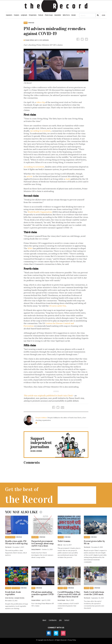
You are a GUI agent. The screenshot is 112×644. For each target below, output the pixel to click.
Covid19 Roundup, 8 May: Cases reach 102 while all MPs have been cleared (69, 594)
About (44, 620)
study (68, 179)
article (30, 176)
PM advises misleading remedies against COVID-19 (43, 594)
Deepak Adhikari (41, 418)
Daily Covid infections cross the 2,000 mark (94, 593)
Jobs (60, 620)
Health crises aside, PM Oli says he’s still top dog (16, 542)
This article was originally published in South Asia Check (48, 395)
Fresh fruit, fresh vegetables (13, 593)
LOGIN (103, 15)
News (26, 23)
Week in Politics (10, 537)
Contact (67, 620)
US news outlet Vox (58, 306)
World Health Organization (40, 212)
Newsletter (58, 15)
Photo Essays (49, 15)
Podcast (41, 15)
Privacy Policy (72, 640)
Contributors (53, 620)
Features (17, 15)
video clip (40, 102)
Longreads (24, 15)
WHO (30, 248)
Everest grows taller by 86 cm (94, 542)
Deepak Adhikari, (30, 40)
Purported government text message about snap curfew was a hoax (42, 543)
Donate (74, 15)
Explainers (9, 15)
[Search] (87, 15)
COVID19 (60, 588)
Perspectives (33, 15)
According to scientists (40, 131)
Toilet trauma (64, 541)
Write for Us (66, 15)
